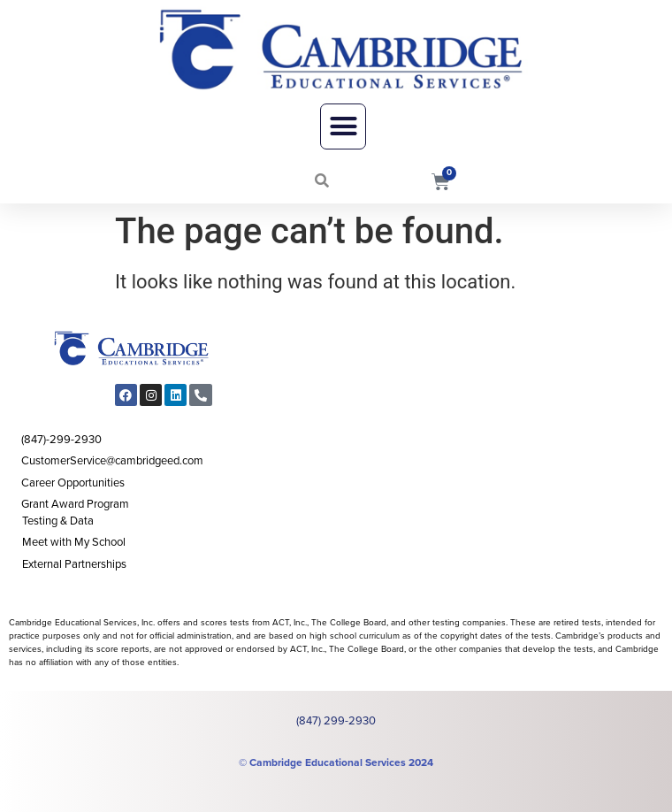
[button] (343, 126)
